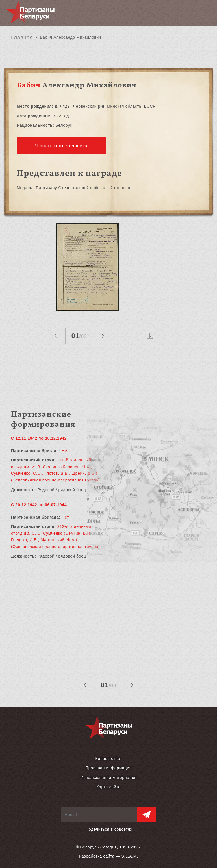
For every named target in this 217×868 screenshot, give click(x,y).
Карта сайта (108, 787)
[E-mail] (99, 815)
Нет (65, 451)
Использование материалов (109, 778)
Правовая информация (108, 768)
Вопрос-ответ (108, 759)
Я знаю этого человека (61, 146)
